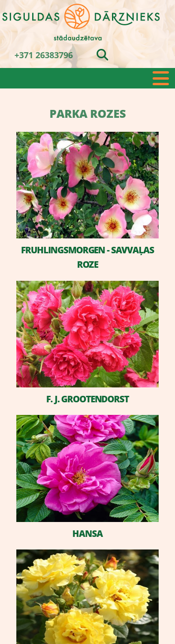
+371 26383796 (44, 55)
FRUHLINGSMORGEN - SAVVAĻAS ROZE (87, 257)
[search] (102, 54)
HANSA (87, 534)
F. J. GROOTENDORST (87, 399)
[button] (87, 78)
